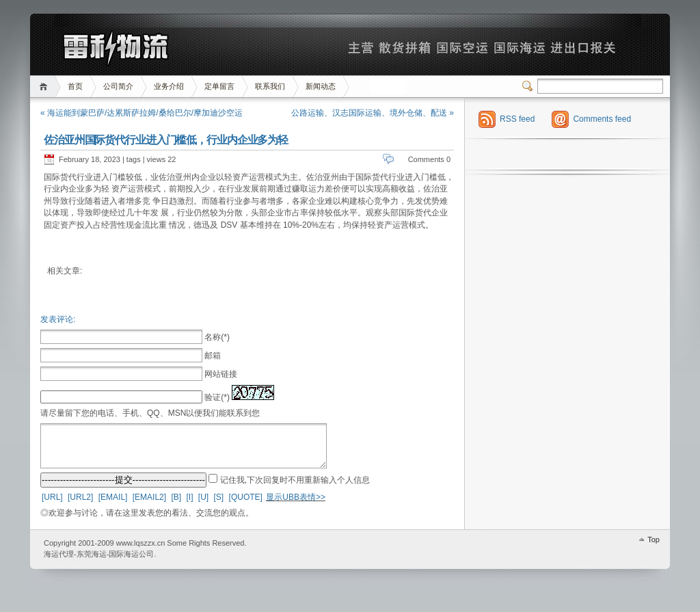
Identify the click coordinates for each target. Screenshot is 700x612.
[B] (176, 505)
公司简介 (118, 86)
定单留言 (219, 86)
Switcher (530, 86)
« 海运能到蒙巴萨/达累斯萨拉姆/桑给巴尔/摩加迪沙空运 (142, 113)
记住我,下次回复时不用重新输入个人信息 (295, 488)
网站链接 (221, 374)
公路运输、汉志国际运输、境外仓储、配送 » (373, 113)
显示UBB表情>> (296, 505)
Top (654, 548)
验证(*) (217, 397)
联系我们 (270, 86)
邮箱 (213, 356)
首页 (45, 87)
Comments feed (602, 119)
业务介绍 (169, 86)
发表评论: (58, 319)
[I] (189, 505)
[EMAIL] (113, 505)
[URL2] (80, 505)
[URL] (52, 505)
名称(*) (217, 337)
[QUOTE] (246, 505)
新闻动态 (321, 86)
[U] (203, 505)
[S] (219, 505)
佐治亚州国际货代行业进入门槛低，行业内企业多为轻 (166, 140)
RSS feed (517, 119)
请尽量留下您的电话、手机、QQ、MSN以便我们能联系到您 (150, 413)
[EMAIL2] (149, 505)
